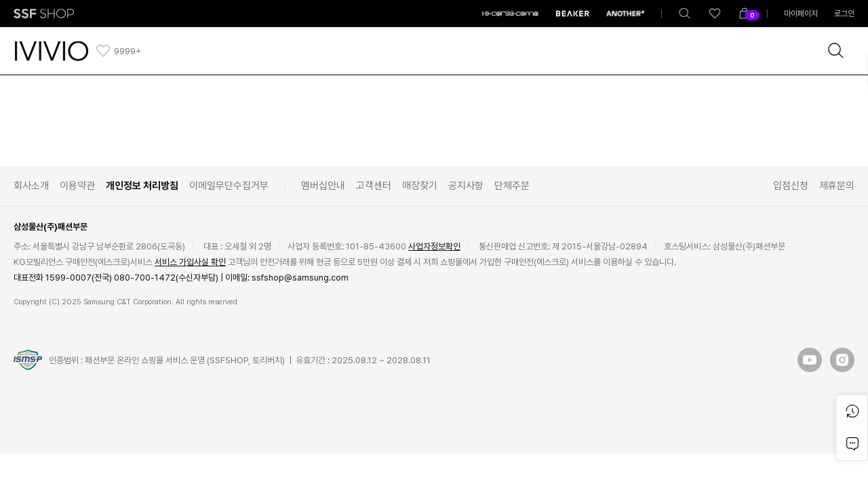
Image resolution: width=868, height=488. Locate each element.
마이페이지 (801, 14)
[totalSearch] (685, 14)
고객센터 (374, 186)
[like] (715, 14)
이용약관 (77, 186)
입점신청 (791, 186)
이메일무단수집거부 (229, 186)
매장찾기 (420, 186)
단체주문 (512, 186)
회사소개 (31, 186)
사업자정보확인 (434, 246)
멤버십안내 (323, 186)
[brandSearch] (836, 51)
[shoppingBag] (745, 14)
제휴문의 (837, 186)
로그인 (844, 14)
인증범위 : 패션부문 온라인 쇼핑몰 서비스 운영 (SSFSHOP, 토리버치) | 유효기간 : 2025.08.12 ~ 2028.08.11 (240, 360)
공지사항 (466, 186)
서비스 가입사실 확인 (190, 262)
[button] (810, 360)
